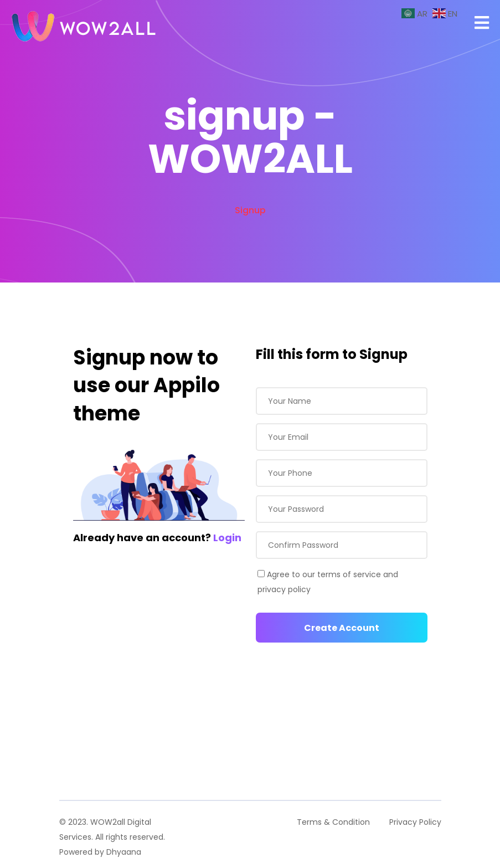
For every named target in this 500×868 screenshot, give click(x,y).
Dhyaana (124, 852)
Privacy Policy (415, 822)
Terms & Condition (333, 822)
